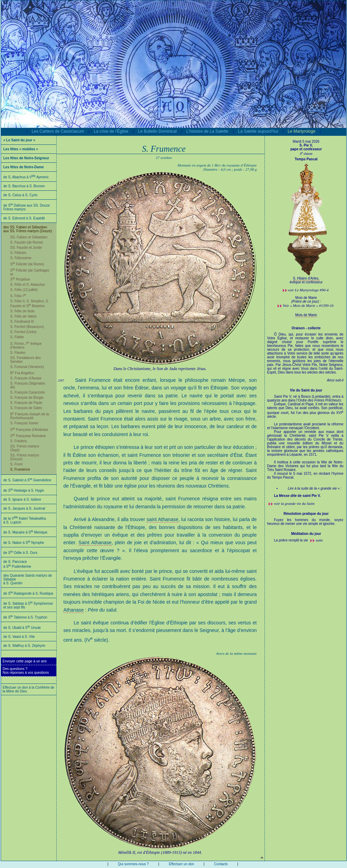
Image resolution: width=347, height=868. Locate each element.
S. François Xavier (25, 423)
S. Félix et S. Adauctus (28, 285)
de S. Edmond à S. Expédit (24, 218)
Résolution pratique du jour (306, 514)
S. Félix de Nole (23, 311)
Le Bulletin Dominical (157, 131)
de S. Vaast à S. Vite (19, 637)
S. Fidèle (17, 337)
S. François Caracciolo (28, 392)
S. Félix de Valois (24, 316)
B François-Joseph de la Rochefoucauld (30, 416)
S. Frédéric (19, 441)
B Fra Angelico (22, 373)
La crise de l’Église (111, 131)
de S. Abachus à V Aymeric (26, 177)
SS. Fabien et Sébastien (29, 237)
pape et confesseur (306, 149)
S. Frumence (20, 469)
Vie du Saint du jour (306, 390)
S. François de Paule (26, 403)
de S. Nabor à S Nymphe (24, 543)
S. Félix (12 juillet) (24, 290)
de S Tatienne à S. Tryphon (25, 617)
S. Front (17, 464)
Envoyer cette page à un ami (25, 661)
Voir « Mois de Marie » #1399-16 (308, 305)
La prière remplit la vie (292, 540)
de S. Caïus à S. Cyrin (21, 195)
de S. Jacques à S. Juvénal (24, 508)
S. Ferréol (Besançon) (27, 327)
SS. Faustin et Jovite (26, 248)
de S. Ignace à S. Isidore (22, 499)
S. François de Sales (26, 408)
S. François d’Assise (26, 378)
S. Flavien (18, 353)
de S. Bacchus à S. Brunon (24, 186)
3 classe (306, 154)
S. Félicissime (21, 258)
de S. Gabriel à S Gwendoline (27, 480)
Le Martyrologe (301, 131)
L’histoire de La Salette (207, 131)
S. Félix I (18, 296)
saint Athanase (162, 519)
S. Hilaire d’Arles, (306, 278)
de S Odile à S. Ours (21, 553)
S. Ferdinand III (22, 322)
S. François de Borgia (27, 398)
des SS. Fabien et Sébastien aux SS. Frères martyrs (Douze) (28, 229)
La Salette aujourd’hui (258, 131)
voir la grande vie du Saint (294, 503)
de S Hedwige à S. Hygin (24, 490)
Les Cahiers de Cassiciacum (58, 131)
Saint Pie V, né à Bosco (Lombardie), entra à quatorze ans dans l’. (305, 446)
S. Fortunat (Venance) (27, 367)
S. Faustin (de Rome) (27, 242)
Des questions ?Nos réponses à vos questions (26, 671)
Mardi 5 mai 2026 (306, 141)
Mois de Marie (306, 315)
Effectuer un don (181, 864)
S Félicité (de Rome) (27, 264)
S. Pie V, (306, 145)
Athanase (74, 610)
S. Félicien (18, 253)
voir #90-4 (308, 290)
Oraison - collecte (306, 328)
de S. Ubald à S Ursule (22, 628)
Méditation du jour (306, 534)
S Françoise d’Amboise (29, 430)
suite (319, 540)
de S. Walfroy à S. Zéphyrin (25, 646)
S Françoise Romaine (28, 436)
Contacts (221, 864)
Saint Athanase (95, 542)
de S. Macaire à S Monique (26, 532)
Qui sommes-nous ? (133, 864)
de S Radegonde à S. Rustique (28, 593)
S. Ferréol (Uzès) (23, 332)
